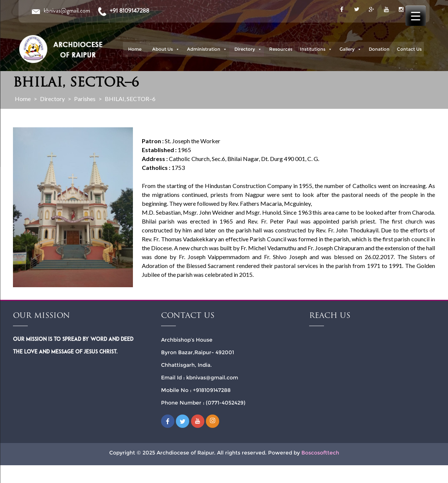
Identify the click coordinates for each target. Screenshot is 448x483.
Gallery (350, 49)
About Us (166, 49)
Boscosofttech (320, 453)
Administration (207, 49)
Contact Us (409, 49)
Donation (379, 49)
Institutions (316, 49)
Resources (281, 49)
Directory (248, 49)
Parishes (85, 99)
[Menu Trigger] (416, 16)
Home (135, 49)
